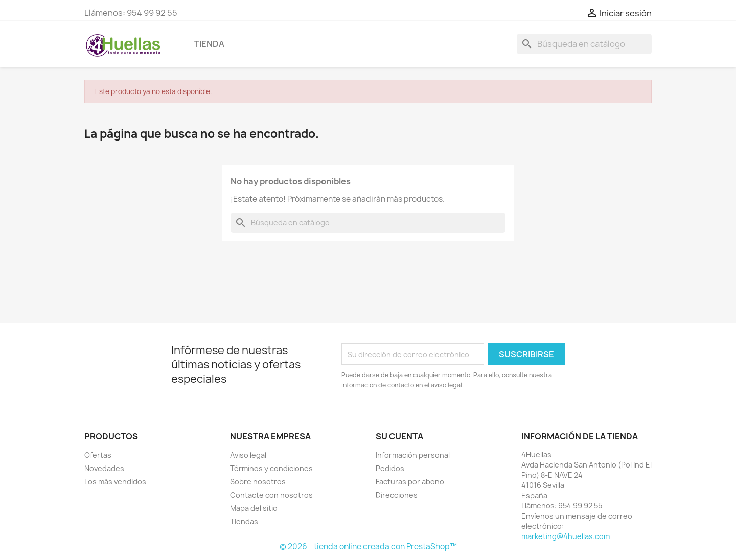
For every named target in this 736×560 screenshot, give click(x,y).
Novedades (104, 468)
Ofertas (98, 455)
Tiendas (244, 521)
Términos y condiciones (271, 468)
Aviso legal (248, 455)
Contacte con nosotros (271, 495)
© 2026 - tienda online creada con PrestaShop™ (368, 546)
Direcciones (397, 495)
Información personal (413, 455)
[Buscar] (584, 44)
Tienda (209, 44)
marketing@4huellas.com (566, 536)
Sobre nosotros (258, 482)
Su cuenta (399, 436)
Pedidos (390, 468)
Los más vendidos (115, 482)
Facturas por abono (410, 482)
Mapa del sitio (254, 508)
